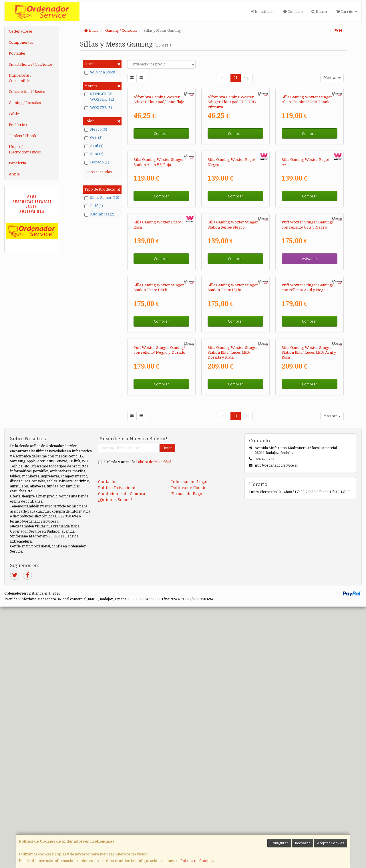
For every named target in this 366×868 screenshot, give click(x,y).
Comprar (161, 186)
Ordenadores (21, 31)
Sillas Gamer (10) (102, 198)
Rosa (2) (94, 154)
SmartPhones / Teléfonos (31, 64)
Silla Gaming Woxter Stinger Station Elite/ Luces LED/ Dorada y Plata (233, 614)
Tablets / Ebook (23, 136)
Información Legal (189, 743)
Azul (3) (94, 146)
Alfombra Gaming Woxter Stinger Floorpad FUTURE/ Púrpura (232, 154)
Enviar (167, 709)
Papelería (17, 163)
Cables (15, 114)
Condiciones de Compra (122, 755)
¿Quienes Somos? (115, 761)
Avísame (309, 415)
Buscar (320, 12)
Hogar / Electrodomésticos (25, 149)
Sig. (247, 78)
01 (236, 78)
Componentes (21, 42)
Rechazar (303, 843)
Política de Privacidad (154, 723)
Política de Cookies (197, 861)
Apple (14, 174)
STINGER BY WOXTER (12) (99, 97)
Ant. (224, 78)
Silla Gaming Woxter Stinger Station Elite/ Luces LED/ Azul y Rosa (309, 614)
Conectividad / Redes (27, 92)
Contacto (293, 12)
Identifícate (263, 12)
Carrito (347, 12)
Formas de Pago (187, 755)
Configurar (279, 843)
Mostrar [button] (332, 78)
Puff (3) (94, 206)
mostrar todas (99, 172)
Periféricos (19, 125)
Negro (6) (96, 129)
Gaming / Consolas (25, 103)
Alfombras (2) (99, 214)
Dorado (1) (97, 162)
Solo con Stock (100, 72)
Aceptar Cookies (331, 843)
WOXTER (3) (98, 108)
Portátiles (17, 53)
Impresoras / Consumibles (20, 78)
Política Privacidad (117, 749)
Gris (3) (94, 138)
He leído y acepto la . (138, 723)
